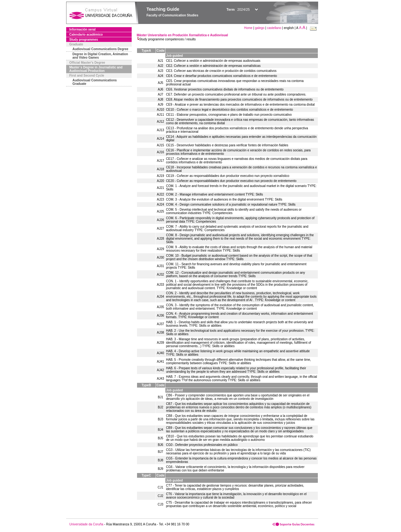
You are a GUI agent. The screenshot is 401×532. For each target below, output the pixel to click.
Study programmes (84, 40)
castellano (274, 28)
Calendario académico (86, 35)
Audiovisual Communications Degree (100, 49)
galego (260, 28)
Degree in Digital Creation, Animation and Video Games (100, 56)
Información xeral (82, 29)
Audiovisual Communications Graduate (95, 82)
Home (249, 28)
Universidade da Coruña (86, 524)
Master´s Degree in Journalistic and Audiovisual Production (96, 69)
